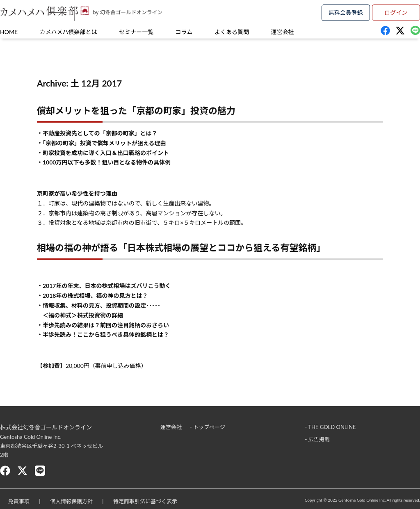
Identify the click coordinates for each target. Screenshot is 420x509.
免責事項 (19, 501)
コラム (184, 32)
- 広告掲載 (317, 439)
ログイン (396, 13)
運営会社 (283, 32)
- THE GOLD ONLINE (331, 427)
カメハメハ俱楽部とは (68, 32)
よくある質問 (232, 32)
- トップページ (208, 427)
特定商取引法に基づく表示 (145, 501)
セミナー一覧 (136, 32)
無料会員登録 (346, 13)
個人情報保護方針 (71, 501)
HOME (9, 32)
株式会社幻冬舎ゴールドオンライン (46, 427)
